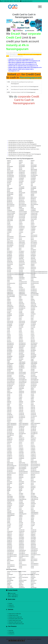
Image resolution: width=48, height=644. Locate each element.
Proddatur (21, 450)
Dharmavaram (34, 235)
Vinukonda (9, 547)
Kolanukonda (10, 321)
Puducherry (33, 583)
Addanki (9, 161)
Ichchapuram (22, 289)
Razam (20, 479)
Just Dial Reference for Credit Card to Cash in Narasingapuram (21, 141)
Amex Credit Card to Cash (15, 620)
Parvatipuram (10, 416)
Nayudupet (10, 387)
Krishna (21, 333)
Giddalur (33, 264)
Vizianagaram (22, 552)
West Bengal (34, 588)
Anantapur (21, 180)
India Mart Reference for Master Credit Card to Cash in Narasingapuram (22, 144)
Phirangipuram (34, 432)
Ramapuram (34, 469)
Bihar (20, 573)
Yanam (9, 562)
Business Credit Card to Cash (16, 622)
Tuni (32, 527)
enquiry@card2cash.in (27, 1)
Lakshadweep (10, 580)
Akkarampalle (34, 169)
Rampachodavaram (23, 471)
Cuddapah (33, 228)
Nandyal (21, 369)
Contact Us (12, 607)
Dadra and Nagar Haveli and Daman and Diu (24, 574)
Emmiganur (33, 250)
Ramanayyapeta (11, 467)
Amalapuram (22, 172)
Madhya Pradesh (23, 580)
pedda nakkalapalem (12, 423)
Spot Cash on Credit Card (15, 614)
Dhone (20, 238)
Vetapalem (33, 542)
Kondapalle (33, 323)
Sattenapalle (10, 496)
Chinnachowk (22, 216)
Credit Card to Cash (14, 615)
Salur (32, 490)
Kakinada (33, 301)
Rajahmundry (34, 461)
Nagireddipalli (22, 362)
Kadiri (20, 296)
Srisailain (33, 505)
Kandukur (33, 308)
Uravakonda (22, 530)
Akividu (9, 168)
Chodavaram (10, 226)
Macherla (21, 340)
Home (11, 603)
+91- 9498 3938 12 (6, 1)
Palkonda (21, 406)
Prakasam (33, 447)
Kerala (20, 579)
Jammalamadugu (35, 293)
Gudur (32, 279)
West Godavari (22, 559)
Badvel (9, 190)
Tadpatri (21, 515)
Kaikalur (9, 299)
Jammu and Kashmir (23, 577)
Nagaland (9, 583)
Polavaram (33, 439)
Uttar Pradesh (10, 588)
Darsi (8, 234)
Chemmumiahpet (11, 212)
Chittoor (21, 223)
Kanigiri (21, 311)
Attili (32, 184)
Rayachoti (9, 474)
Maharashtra (34, 580)
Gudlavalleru (10, 277)
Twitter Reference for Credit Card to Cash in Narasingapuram (20, 156)
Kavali (20, 318)
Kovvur (32, 330)
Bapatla (21, 194)
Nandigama (10, 365)
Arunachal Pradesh (35, 571)
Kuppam (9, 336)
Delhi (32, 574)
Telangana (21, 586)
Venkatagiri (21, 537)
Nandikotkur (34, 366)
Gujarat (21, 576)
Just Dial (11, 630)
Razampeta (10, 482)
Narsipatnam (22, 384)
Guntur (9, 285)
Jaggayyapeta (10, 292)
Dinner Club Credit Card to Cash (17, 624)
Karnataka (9, 579)
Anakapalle (33, 177)
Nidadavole (21, 391)
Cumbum (21, 231)
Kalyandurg (21, 304)
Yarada (20, 566)
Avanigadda (22, 187)
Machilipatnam (10, 343)
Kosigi (8, 328)
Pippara (21, 435)
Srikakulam (10, 504)
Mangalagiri (22, 355)
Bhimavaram (22, 201)
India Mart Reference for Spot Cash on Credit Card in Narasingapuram (22, 147)
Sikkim (32, 585)
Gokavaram (21, 267)
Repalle (9, 489)
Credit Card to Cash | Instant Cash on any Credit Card (29, 639)
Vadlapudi (33, 534)
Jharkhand (33, 577)
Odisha (20, 583)
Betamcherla (10, 197)
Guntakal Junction (23, 282)
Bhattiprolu (33, 199)
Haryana (33, 576)
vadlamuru (9, 533)
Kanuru (32, 315)
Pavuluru (33, 417)
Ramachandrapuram (24, 464)
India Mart (12, 632)
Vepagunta (9, 540)
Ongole (32, 396)
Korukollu (21, 326)
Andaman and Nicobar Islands (12, 571)
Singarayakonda (34, 498)
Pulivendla (9, 453)
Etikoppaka (10, 255)
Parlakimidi (21, 413)
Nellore (32, 388)
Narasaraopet (22, 377)
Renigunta (21, 486)
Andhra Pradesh (23, 571)
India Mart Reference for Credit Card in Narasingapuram (19, 152)
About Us (11, 605)
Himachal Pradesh (11, 577)
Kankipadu (9, 314)
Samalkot (21, 493)
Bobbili (32, 206)
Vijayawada (21, 544)
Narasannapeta (11, 372)
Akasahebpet (22, 165)
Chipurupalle (10, 219)
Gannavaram (10, 263)
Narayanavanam (34, 381)
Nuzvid (9, 394)
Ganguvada (21, 260)
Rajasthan (21, 585)
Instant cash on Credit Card (16, 617)
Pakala (20, 399)
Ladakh (32, 579)
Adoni (32, 162)
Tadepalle (9, 511)
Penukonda (10, 431)
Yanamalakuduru (35, 563)
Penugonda (22, 428)
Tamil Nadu (10, 586)
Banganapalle (34, 191)
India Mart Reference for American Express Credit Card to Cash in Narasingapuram (25, 146)
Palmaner (33, 410)
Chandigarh (33, 573)
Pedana (21, 420)
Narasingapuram (11, 380)
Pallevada (9, 409)
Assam (9, 573)
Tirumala (21, 523)
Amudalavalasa (10, 175)
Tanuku (9, 518)
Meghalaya (21, 582)
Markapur (9, 358)
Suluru (20, 508)
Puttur (8, 460)
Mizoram (33, 582)
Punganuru (33, 454)
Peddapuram (34, 425)
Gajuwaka (33, 257)
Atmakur (9, 183)
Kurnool (33, 337)
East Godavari (34, 242)
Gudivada (21, 274)
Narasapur (33, 374)
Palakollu (9, 401)
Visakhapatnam (34, 549)
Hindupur (33, 286)
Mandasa (33, 352)
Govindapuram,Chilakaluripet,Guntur (36, 272)
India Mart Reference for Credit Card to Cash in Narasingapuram (21, 142)
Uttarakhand (22, 588)
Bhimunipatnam (11, 204)
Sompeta (21, 501)
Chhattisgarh (10, 574)
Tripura (32, 586)
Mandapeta (10, 350)
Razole (32, 483)
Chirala (32, 220)
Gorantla (9, 270)
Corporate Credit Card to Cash (16, 619)
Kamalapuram (10, 307)
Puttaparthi (21, 457)
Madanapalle (34, 345)
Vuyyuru (33, 556)
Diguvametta (10, 241)
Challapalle (21, 209)
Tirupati (9, 525)
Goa (8, 576)
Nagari (32, 359)
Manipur (9, 582)
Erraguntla (21, 253)
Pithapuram (10, 438)
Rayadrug (33, 476)
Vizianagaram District (12, 555)
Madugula (21, 347)
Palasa (32, 403)
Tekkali (32, 520)
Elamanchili (21, 245)
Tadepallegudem (35, 512)
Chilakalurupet (34, 213)
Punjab (9, 585)
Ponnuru (9, 445)
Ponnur (21, 442)
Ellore (8, 248)
